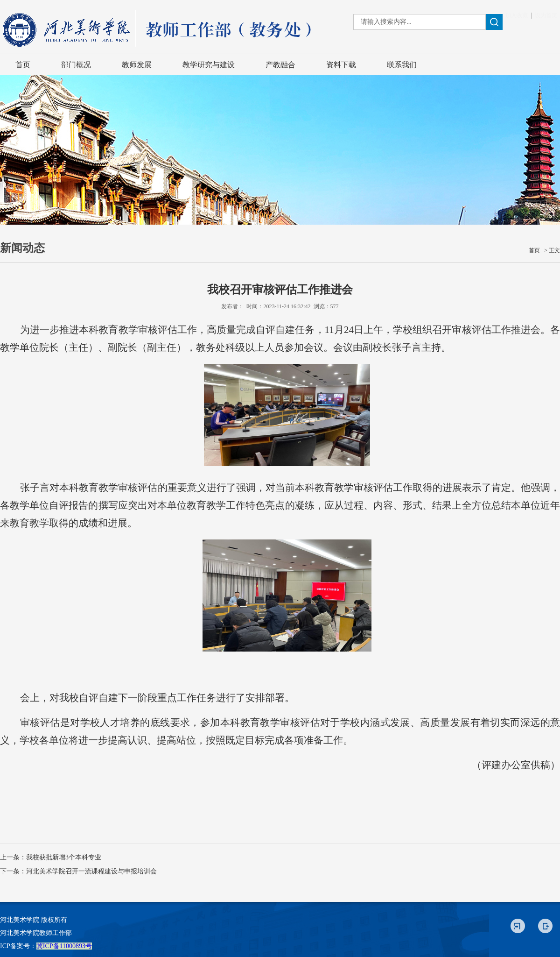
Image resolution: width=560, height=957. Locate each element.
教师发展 (137, 65)
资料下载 (341, 65)
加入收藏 (517, 15)
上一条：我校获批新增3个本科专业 (51, 857)
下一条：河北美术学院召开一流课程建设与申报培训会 (78, 871)
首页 (23, 65)
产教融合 (280, 65)
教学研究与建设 (209, 65)
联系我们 (402, 65)
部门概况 (76, 65)
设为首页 (546, 15)
